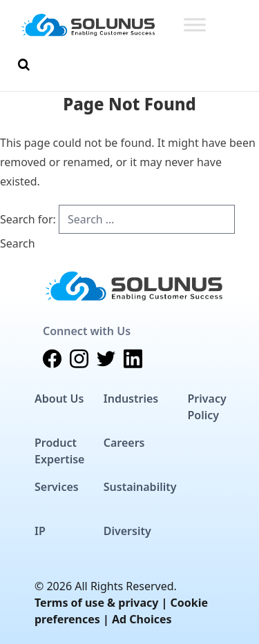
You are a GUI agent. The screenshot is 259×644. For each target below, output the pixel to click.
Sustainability (140, 487)
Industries (131, 399)
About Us (59, 399)
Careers (124, 443)
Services (57, 487)
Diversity (127, 531)
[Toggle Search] (24, 65)
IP (40, 531)
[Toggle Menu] (195, 24)
